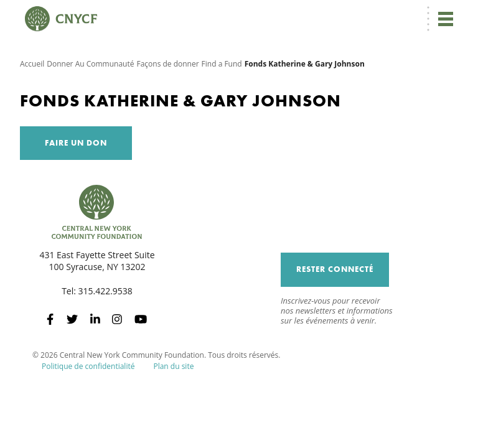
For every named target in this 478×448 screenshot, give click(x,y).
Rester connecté (335, 269)
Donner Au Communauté (90, 64)
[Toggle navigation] (446, 19)
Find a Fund (222, 64)
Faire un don (76, 143)
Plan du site (173, 366)
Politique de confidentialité (88, 366)
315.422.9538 (105, 291)
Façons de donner (167, 64)
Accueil (32, 64)
